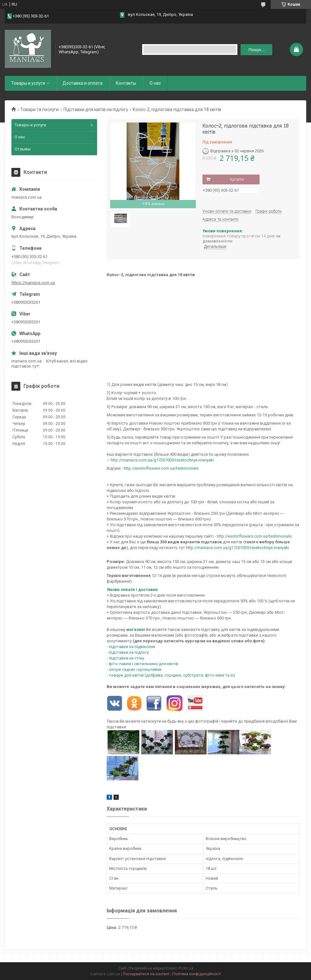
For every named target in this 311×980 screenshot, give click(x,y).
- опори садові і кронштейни (134, 669)
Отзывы (23, 149)
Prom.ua (186, 968)
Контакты (126, 83)
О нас (155, 83)
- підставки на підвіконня (131, 647)
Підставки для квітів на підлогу (96, 109)
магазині (136, 629)
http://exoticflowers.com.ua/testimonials (161, 468)
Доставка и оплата (83, 83)
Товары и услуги (28, 83)
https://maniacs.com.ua (33, 283)
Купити (237, 179)
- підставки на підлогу (128, 652)
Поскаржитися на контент (146, 974)
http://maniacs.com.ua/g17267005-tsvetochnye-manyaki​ (162, 460)
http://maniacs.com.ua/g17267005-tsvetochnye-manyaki (238, 548)
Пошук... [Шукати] (257, 50)
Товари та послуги (40, 109)
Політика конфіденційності (197, 974)
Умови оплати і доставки (132, 589)
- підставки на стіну (125, 658)
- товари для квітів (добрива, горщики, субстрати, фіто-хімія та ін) (171, 675)
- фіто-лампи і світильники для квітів (142, 664)
